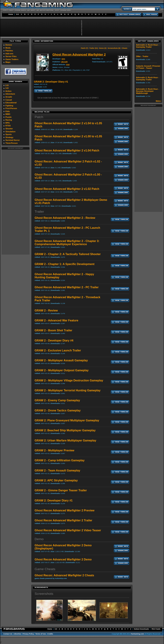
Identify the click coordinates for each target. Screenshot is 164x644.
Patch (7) (85, 48)
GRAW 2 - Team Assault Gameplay (57, 470)
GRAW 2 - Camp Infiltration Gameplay (60, 460)
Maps (8, 62)
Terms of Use (41, 634)
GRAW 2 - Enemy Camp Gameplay (57, 400)
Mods (8, 48)
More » (158, 101)
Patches (9, 51)
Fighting (9, 106)
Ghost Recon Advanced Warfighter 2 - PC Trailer (67, 287)
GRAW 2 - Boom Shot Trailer (53, 330)
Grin (63, 59)
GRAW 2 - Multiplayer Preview (54, 450)
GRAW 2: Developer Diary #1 (54, 500)
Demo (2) (103, 48)
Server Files (11, 56)
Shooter (9, 129)
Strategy (9, 137)
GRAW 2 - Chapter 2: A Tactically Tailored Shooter (68, 254)
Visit (68, 64)
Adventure (10, 94)
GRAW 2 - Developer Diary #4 (54, 340)
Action (8, 91)
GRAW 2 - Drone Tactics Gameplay (58, 410)
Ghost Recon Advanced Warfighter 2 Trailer (63, 520)
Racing (9, 120)
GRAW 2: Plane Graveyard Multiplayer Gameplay (67, 420)
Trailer (39, 212)
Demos (9, 45)
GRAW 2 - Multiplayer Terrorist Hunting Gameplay (68, 390)
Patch (39, 117)
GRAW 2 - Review (46, 310)
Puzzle (8, 117)
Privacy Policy (28, 634)
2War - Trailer (142, 56)
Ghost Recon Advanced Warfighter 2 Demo (63, 559)
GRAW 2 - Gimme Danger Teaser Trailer (61, 490)
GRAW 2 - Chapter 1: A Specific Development (65, 264)
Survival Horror (13, 140)
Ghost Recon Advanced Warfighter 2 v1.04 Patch (67, 150)
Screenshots (44, 594)
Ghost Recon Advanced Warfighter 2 (79, 55)
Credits (50, 634)
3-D (7, 88)
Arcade (9, 97)
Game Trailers (12, 59)
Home (11, 14)
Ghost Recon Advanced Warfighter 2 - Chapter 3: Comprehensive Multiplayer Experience (67, 243)
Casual (9, 100)
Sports (8, 134)
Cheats (124, 48)
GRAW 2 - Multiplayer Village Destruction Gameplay (69, 380)
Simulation (10, 132)
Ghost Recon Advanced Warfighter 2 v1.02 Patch (67, 189)
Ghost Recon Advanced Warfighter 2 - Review (65, 218)
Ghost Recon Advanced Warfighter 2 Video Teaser (68, 530)
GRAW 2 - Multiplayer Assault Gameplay (61, 360)
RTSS (8, 126)
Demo (39, 539)
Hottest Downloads (141, 629)
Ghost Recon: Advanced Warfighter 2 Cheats (64, 575)
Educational (11, 103)
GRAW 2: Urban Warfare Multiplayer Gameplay (65, 440)
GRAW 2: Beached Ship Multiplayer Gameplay (65, 430)
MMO (8, 114)
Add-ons (9, 54)
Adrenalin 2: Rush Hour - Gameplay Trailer (148, 46)
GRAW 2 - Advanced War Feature (56, 320)
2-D (7, 85)
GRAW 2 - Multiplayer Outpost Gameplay (62, 370)
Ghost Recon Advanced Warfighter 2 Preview (65, 510)
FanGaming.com (137, 634)
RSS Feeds (156, 629)
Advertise (17, 634)
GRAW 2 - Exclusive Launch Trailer (58, 350)
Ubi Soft (64, 62)
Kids (8, 111)
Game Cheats (45, 569)
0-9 (17, 14)
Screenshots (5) (114, 48)
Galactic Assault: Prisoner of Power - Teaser (148, 67)
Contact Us (8, 634)
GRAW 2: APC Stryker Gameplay (56, 480)
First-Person (11, 108)
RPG (8, 123)
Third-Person (12, 143)
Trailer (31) (94, 48)
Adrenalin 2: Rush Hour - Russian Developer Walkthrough (148, 91)
